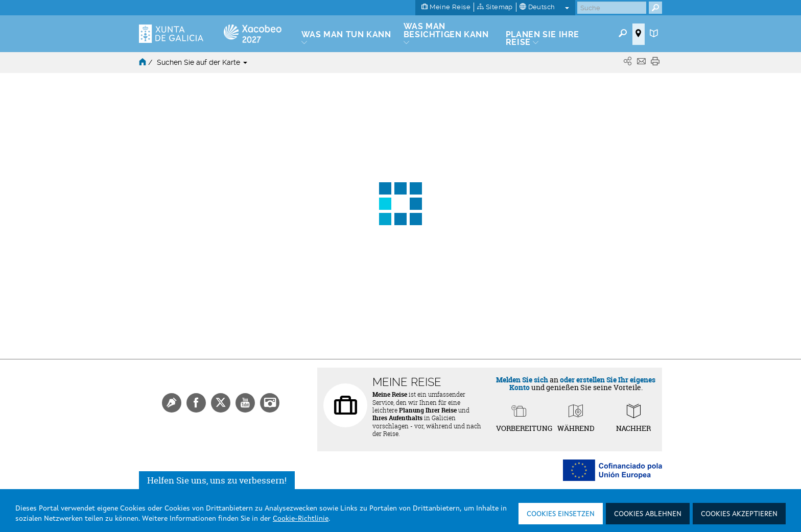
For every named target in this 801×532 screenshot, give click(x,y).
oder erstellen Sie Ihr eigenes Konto (583, 383)
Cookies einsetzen (561, 514)
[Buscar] (612, 8)
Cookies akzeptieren (739, 514)
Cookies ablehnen (648, 514)
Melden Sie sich (522, 380)
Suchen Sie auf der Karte (202, 62)
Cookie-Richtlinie (301, 519)
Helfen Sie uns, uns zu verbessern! (217, 480)
